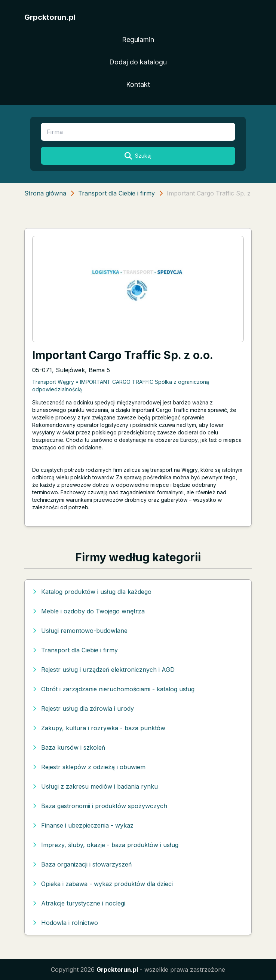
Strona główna (45, 193)
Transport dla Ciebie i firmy (116, 193)
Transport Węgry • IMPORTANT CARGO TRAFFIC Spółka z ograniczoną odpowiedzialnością (121, 385)
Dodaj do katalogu (138, 62)
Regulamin (138, 40)
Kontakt (138, 84)
